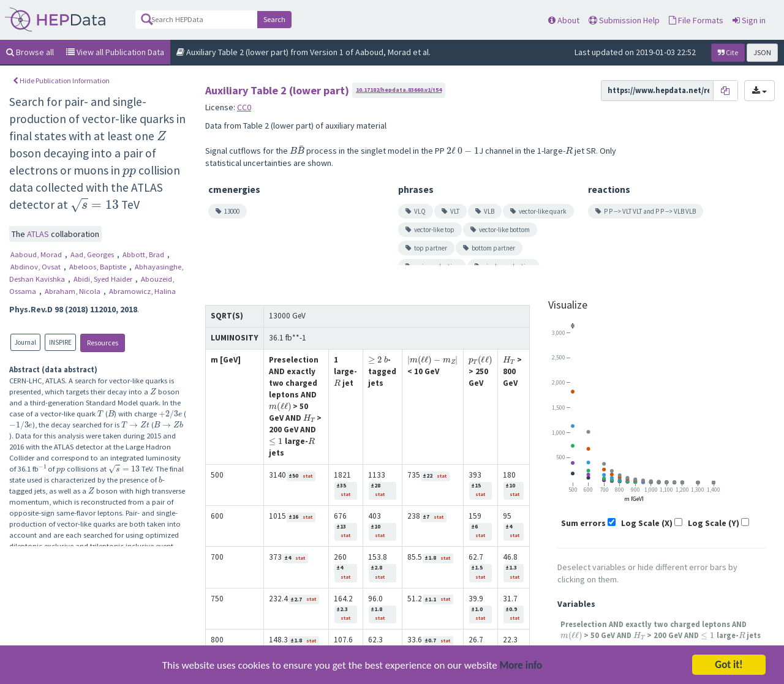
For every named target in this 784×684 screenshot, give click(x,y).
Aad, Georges (93, 254)
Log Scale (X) (647, 523)
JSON (762, 52)
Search (274, 19)
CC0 (244, 107)
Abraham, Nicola (73, 291)
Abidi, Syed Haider (104, 279)
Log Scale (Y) (714, 523)
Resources (103, 343)
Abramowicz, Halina (142, 291)
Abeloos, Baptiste (99, 267)
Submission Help (624, 20)
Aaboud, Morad (37, 254)
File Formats (696, 20)
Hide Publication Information (61, 81)
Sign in (749, 20)
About (564, 20)
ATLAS (39, 234)
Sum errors (583, 523)
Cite (728, 52)
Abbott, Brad (144, 254)
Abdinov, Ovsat (36, 267)
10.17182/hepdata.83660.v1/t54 (399, 90)
